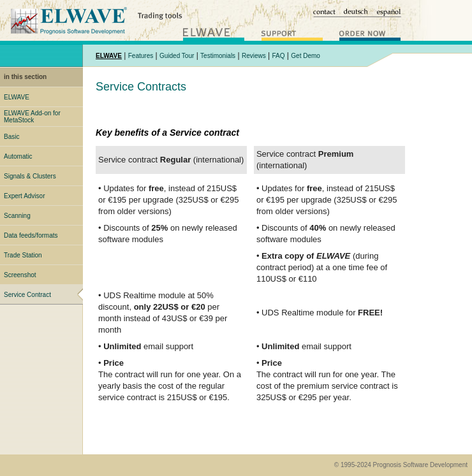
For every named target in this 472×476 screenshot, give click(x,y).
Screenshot (20, 275)
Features (141, 56)
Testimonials (218, 56)
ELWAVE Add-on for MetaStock (32, 117)
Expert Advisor (24, 196)
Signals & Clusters (30, 176)
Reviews (254, 56)
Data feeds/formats (31, 235)
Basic (11, 137)
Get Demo (306, 56)
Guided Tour (177, 56)
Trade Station (23, 255)
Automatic (18, 156)
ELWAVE (17, 97)
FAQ (279, 56)
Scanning (17, 216)
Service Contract (27, 295)
